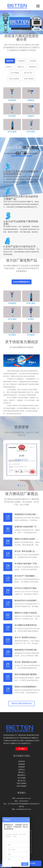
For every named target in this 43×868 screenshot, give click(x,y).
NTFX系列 (31, 132)
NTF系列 (12, 116)
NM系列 (31, 100)
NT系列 (31, 319)
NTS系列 (31, 335)
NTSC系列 (12, 132)
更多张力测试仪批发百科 (22, 703)
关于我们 (22, 749)
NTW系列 (12, 100)
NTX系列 (12, 335)
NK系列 (31, 116)
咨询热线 (32, 863)
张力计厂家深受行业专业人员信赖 (28, 637)
